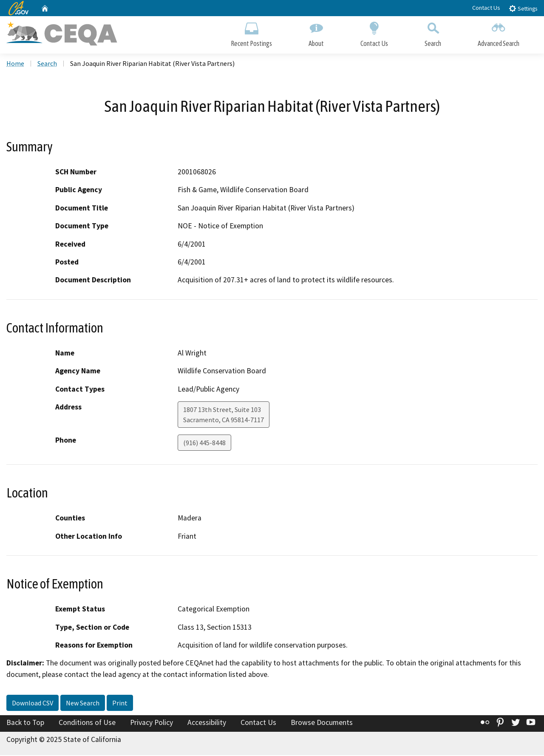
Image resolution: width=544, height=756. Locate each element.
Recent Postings (251, 33)
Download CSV (33, 704)
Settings (523, 8)
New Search (83, 704)
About (316, 33)
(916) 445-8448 (204, 443)
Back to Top (25, 723)
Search (433, 33)
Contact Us (486, 8)
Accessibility (207, 723)
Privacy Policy (152, 723)
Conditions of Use (87, 723)
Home (15, 64)
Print (120, 704)
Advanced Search (499, 33)
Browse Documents (322, 723)
